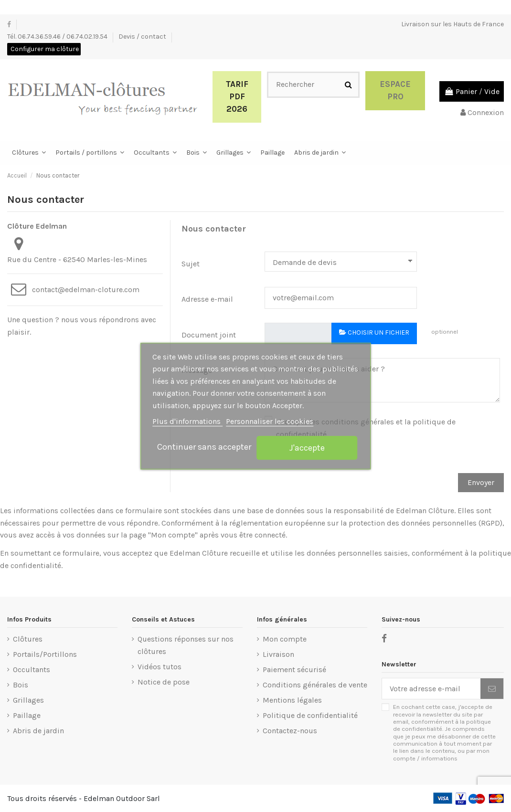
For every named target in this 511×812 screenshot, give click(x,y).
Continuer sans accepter (204, 447)
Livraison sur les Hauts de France (452, 24)
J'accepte (307, 448)
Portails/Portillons (45, 654)
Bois (21, 685)
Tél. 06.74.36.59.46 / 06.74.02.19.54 (58, 37)
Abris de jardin (38, 731)
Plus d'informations (187, 422)
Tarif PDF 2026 (237, 96)
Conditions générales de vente (315, 685)
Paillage (27, 715)
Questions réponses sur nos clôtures (186, 645)
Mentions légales (292, 700)
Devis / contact (143, 37)
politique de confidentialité (442, 725)
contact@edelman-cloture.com (86, 290)
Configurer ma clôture (45, 49)
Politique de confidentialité (310, 715)
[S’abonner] (492, 689)
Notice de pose (164, 682)
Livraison (278, 654)
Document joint (209, 335)
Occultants (32, 670)
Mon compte (285, 639)
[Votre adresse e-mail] (431, 689)
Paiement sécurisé (294, 670)
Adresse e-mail (207, 299)
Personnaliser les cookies (270, 422)
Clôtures (28, 639)
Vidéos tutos (160, 667)
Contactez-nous (290, 731)
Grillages (28, 700)
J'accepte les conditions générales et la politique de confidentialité (366, 428)
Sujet (191, 264)
